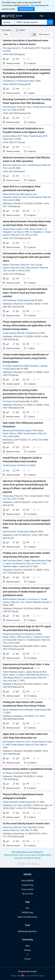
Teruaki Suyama (29, 48)
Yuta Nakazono (9, 81)
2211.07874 (8, 837)
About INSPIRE (27, 881)
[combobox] (31, 22)
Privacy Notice (27, 889)
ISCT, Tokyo (41, 48)
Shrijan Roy (7, 827)
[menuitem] (42, 16)
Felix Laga (7, 48)
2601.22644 (14, 171)
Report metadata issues (27, 917)
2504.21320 (8, 375)
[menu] (42, 16)
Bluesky (27, 950)
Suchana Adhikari (10, 136)
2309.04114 (8, 611)
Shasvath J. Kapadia (25, 333)
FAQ (27, 908)
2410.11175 (43, 502)
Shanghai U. (8, 232)
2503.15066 (8, 408)
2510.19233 (14, 238)
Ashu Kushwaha (9, 107)
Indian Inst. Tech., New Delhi (25, 827)
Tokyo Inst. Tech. (24, 107)
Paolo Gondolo (32, 268)
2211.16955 (28, 808)
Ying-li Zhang (30, 229)
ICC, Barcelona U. (28, 634)
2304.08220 (8, 719)
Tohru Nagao (8, 678)
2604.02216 (14, 84)
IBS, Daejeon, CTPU (29, 431)
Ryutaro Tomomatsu (11, 265)
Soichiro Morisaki (26, 710)
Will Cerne (7, 165)
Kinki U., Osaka (23, 561)
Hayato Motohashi (10, 802)
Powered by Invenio (28, 971)
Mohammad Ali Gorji (11, 194)
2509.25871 (8, 307)
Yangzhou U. (38, 232)
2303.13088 (8, 754)
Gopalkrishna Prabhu (21, 366)
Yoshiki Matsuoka (32, 675)
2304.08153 (8, 687)
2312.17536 (8, 573)
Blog (28, 946)
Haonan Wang (9, 229)
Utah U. (14, 271)
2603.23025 (14, 113)
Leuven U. (16, 48)
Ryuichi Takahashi (34, 602)
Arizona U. (35, 599)
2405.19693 (43, 535)
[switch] (33, 35)
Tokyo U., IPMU (23, 232)
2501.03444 (43, 440)
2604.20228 (14, 54)
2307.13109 (8, 649)
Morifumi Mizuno (10, 599)
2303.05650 (8, 779)
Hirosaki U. (23, 599)
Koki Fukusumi (9, 742)
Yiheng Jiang (8, 496)
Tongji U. (19, 229)
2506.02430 (8, 339)
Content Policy (27, 885)
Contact (27, 959)
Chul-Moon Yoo (23, 465)
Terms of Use (27, 894)
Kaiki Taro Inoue (9, 561)
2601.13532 (8, 206)
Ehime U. (44, 675)
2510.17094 (14, 274)
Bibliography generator (27, 931)
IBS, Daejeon (26, 194)
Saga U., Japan (19, 566)
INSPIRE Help (27, 913)
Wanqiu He (37, 672)
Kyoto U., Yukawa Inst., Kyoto (38, 637)
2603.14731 (14, 142)
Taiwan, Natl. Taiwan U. (16, 640)
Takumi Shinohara (38, 561)
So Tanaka (7, 366)
